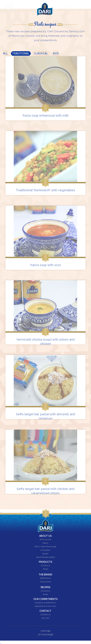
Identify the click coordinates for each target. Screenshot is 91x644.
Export (45, 554)
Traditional (22, 53)
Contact (45, 611)
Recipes (45, 587)
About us (45, 536)
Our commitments (45, 599)
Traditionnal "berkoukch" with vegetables (45, 190)
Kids (56, 53)
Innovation (45, 550)
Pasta (45, 569)
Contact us (45, 615)
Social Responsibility (45, 557)
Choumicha (45, 582)
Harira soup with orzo (45, 265)
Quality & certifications (45, 603)
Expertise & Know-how (45, 606)
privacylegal (46, 634)
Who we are (45, 540)
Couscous (45, 566)
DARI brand (45, 578)
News (45, 543)
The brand (45, 575)
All (5, 53)
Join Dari (45, 618)
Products (45, 562)
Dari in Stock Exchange (45, 547)
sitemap (46, 631)
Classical (41, 53)
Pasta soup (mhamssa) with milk (45, 115)
